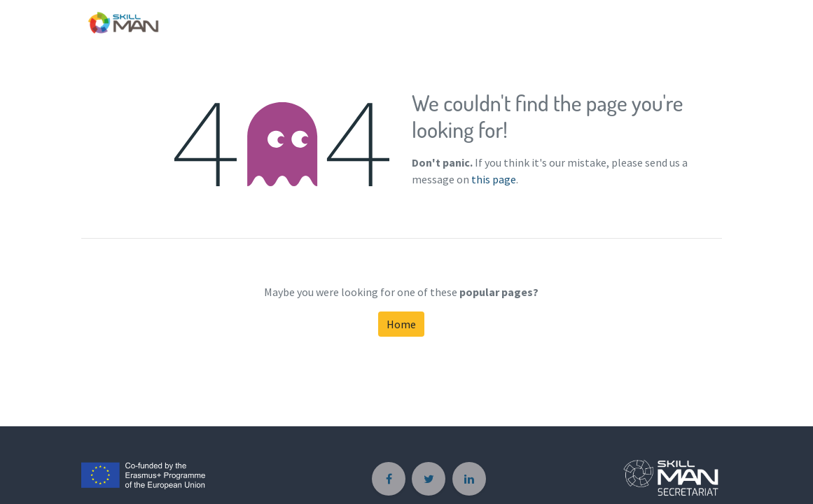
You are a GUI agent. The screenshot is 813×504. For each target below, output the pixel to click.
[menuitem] (706, 20)
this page (494, 179)
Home (401, 324)
